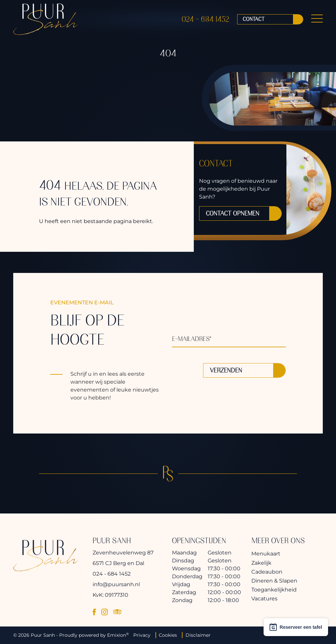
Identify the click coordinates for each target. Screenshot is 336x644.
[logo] (46, 21)
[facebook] (94, 611)
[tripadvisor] (117, 611)
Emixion (117, 635)
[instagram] (105, 611)
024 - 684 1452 (205, 21)
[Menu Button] (317, 21)
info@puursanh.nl (116, 584)
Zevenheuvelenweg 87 (123, 553)
